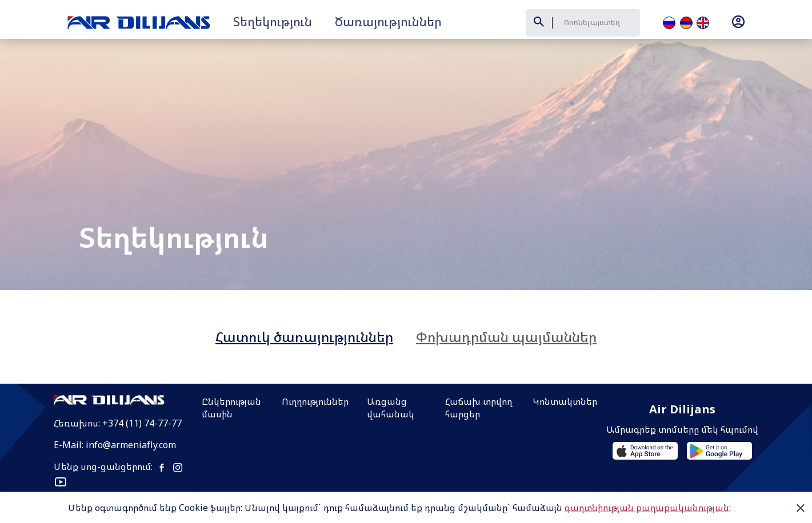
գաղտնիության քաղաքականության (647, 508)
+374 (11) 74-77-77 (142, 384)
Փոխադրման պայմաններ (506, 298)
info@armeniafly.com (131, 406)
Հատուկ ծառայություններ (304, 298)
